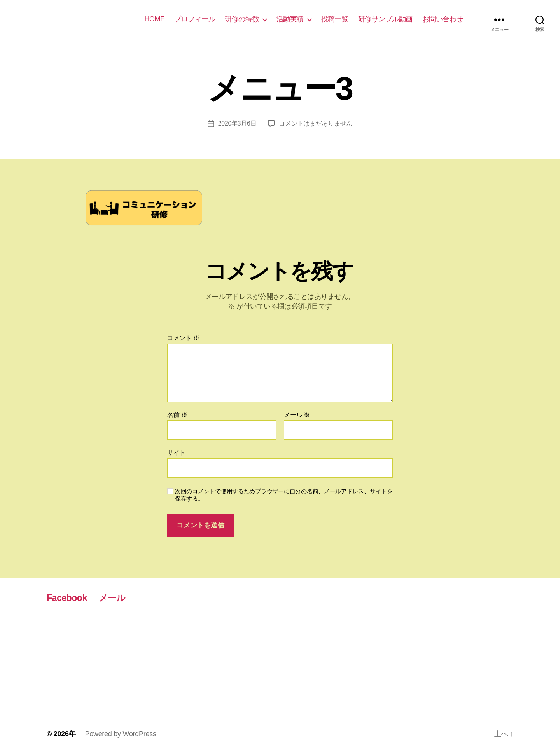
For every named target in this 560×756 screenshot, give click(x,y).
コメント (183, 338)
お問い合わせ (443, 19)
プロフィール (195, 19)
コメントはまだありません (316, 123)
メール (297, 415)
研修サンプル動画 (385, 19)
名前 (177, 415)
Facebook (67, 598)
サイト (176, 453)
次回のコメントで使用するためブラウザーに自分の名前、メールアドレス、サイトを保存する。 (284, 495)
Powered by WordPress (120, 734)
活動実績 (290, 19)
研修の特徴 (242, 19)
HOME (154, 19)
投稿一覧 (335, 19)
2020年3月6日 (237, 123)
